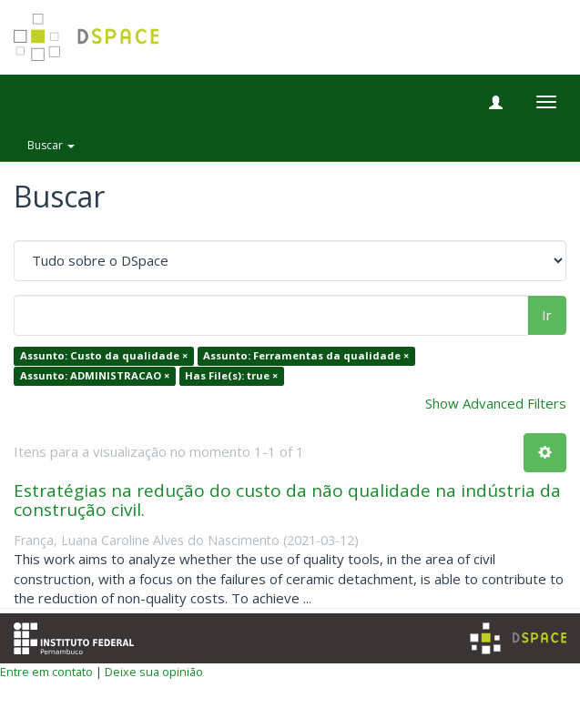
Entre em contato (46, 672)
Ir (547, 315)
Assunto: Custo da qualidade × (104, 356)
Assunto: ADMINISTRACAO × (95, 375)
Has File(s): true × (231, 375)
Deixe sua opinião (154, 672)
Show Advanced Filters (496, 403)
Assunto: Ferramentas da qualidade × (306, 356)
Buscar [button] (51, 145)
